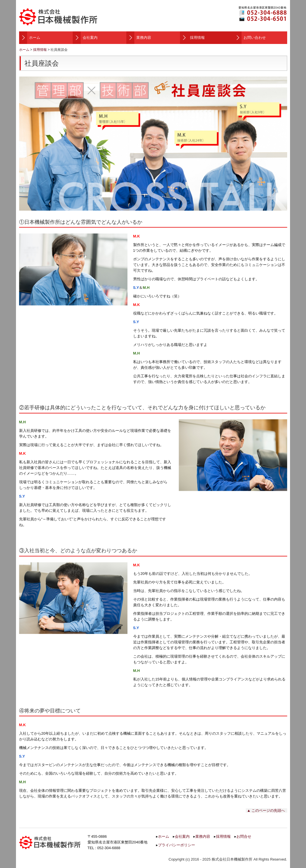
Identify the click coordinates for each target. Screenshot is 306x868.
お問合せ (244, 836)
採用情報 (197, 38)
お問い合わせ (255, 38)
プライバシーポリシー (177, 845)
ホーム (35, 38)
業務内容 (144, 38)
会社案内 (90, 38)
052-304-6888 (109, 848)
